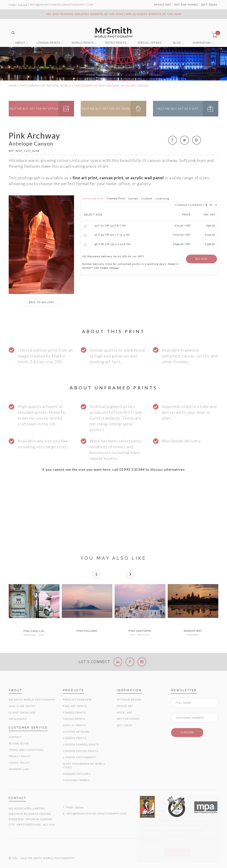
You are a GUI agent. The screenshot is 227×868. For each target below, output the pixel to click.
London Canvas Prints (80, 751)
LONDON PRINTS (48, 43)
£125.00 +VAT (182, 235)
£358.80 (210, 244)
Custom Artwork (76, 732)
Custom (147, 199)
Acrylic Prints (74, 725)
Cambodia (193, 635)
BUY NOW (201, 259)
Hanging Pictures (77, 774)
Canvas (133, 199)
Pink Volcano (87, 631)
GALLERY (41, 302)
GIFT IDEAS (209, 5)
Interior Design (129, 700)
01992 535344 (18, 5)
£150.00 (210, 235)
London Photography (80, 757)
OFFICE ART (163, 5)
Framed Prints (74, 713)
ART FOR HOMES (186, 5)
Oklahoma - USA (34, 635)
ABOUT (20, 43)
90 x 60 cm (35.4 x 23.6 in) (112, 244)
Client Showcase (22, 713)
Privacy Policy (20, 756)
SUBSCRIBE (187, 732)
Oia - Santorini (140, 635)
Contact (15, 737)
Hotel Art (125, 713)
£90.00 (211, 226)
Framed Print (116, 199)
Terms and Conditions (26, 750)
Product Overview (77, 700)
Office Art (125, 706)
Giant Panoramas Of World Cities (84, 766)
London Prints (75, 738)
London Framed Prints (81, 745)
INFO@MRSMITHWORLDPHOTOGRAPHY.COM (97, 814)
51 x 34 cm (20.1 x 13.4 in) (112, 235)
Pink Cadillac (34, 631)
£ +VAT (183, 226)
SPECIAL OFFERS (150, 43)
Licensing (162, 199)
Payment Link (19, 769)
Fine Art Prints (75, 706)
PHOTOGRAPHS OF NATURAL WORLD (46, 86)
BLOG (177, 43)
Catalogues (18, 719)
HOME (13, 86)
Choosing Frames (76, 780)
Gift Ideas (125, 725)
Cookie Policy (19, 763)
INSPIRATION (202, 43)
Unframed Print (93, 199)
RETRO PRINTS (116, 43)
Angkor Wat (193, 631)
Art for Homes (128, 719)
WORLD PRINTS (83, 43)
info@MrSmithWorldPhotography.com (62, 5)
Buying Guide (19, 744)
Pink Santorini (140, 631)
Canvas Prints (74, 719)
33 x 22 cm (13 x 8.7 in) (110, 226)
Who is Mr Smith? (22, 706)
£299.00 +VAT (182, 244)
